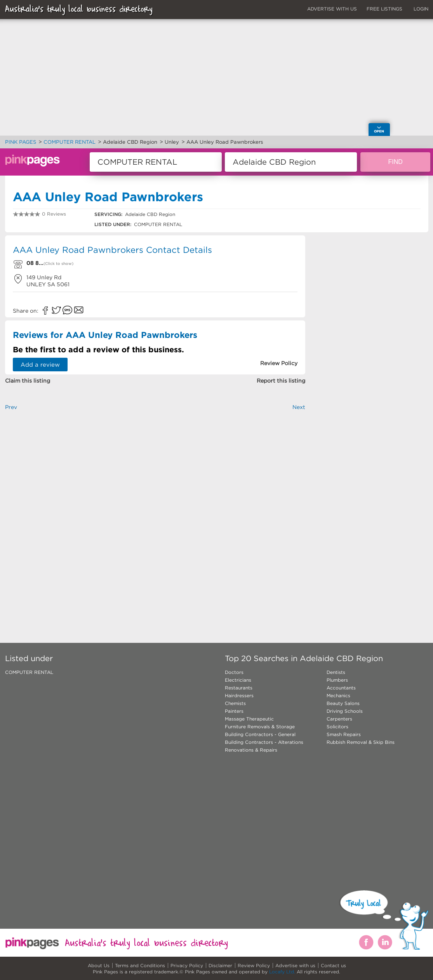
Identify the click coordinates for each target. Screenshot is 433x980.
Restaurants (239, 688)
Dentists (336, 672)
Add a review (40, 365)
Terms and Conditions (140, 965)
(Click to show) (58, 264)
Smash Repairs (344, 734)
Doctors (234, 672)
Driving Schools (345, 711)
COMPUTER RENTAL (29, 672)
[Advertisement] (155, 514)
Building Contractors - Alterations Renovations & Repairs (264, 746)
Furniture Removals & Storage (260, 727)
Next (299, 407)
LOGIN (421, 9)
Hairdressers (239, 695)
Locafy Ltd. (282, 972)
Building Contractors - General (260, 734)
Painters (234, 711)
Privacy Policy (187, 965)
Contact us (333, 965)
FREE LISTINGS (384, 9)
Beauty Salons (343, 703)
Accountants (341, 688)
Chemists (235, 703)
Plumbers (337, 680)
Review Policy (254, 965)
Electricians (238, 680)
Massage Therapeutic (249, 719)
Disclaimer (220, 965)
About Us (99, 965)
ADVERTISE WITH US (332, 9)
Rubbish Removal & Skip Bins (361, 742)
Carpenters (339, 719)
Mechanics (338, 695)
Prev (11, 407)
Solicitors (337, 727)
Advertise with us (295, 965)
